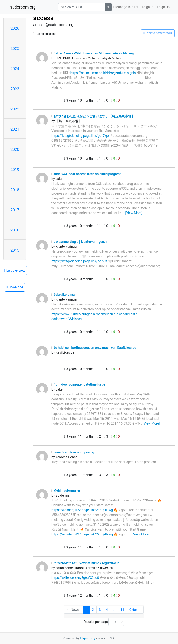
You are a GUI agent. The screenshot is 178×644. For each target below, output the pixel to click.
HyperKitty (88, 638)
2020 (15, 149)
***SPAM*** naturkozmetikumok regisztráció (85, 563)
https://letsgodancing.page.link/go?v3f (79, 261)
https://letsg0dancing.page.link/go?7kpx (81, 136)
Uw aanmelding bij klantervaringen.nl (79, 242)
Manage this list (126, 7)
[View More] (134, 213)
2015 (15, 250)
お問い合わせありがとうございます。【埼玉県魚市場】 (93, 116)
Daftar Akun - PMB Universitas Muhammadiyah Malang (93, 53)
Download (15, 287)
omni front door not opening (73, 452)
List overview (15, 270)
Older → (135, 610)
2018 (15, 190)
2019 (15, 170)
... (114, 610)
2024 (15, 69)
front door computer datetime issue (78, 384)
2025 (15, 48)
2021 (15, 129)
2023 (15, 89)
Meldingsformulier (66, 490)
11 (122, 610)
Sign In (148, 7)
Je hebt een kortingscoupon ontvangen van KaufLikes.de (94, 348)
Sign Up (163, 7)
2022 (15, 109)
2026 (15, 28)
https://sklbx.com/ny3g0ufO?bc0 (75, 578)
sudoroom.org (23, 7)
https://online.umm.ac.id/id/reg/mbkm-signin (103, 73)
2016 (15, 230)
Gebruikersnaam (64, 295)
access (43, 18)
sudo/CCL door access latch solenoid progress (86, 174)
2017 (15, 210)
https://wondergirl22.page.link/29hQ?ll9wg (82, 510)
